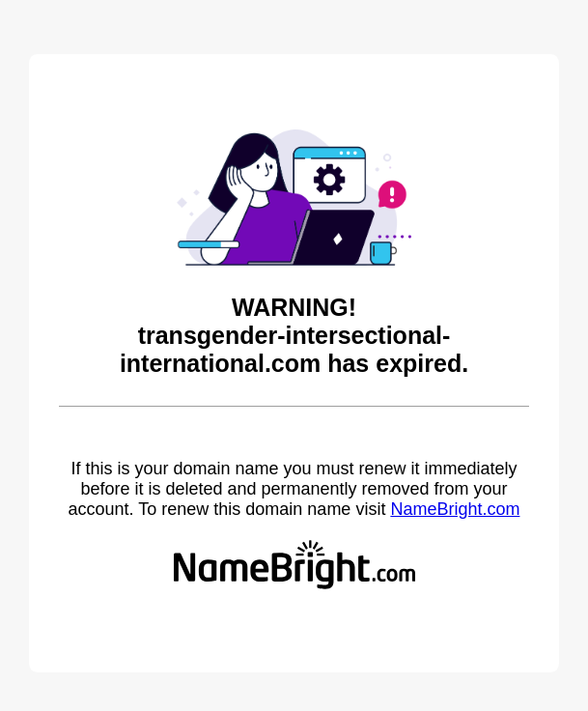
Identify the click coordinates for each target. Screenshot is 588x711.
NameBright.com (455, 509)
